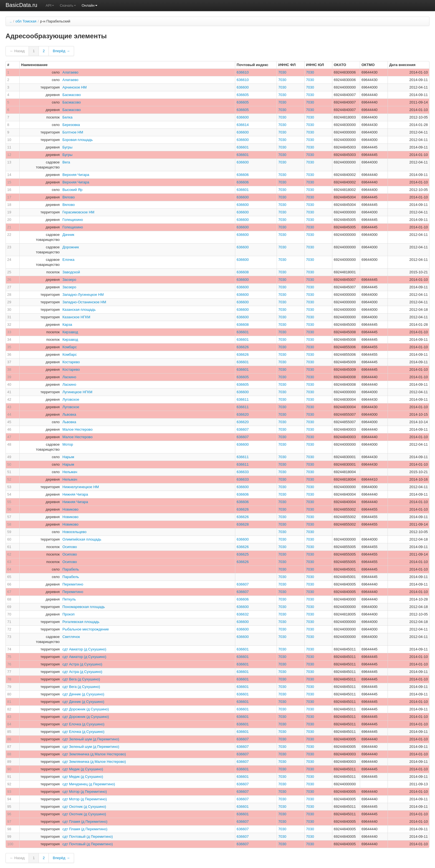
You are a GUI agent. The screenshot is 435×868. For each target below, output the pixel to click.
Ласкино (69, 377)
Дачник (68, 235)
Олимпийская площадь (82, 539)
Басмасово (72, 95)
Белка (67, 117)
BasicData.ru (22, 5)
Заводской (71, 272)
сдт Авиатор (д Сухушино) (84, 649)
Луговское (71, 399)
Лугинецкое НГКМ (77, 392)
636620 (243, 414)
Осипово (70, 547)
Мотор (68, 444)
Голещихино (73, 220)
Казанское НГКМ (76, 317)
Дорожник (71, 247)
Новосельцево (74, 532)
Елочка (68, 260)
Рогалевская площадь (81, 622)
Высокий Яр (72, 190)
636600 (243, 87)
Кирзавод (70, 332)
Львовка (69, 414)
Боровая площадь (78, 140)
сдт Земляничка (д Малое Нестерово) (94, 754)
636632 (243, 614)
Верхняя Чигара (76, 175)
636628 (243, 524)
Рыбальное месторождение (86, 629)
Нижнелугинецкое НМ (81, 487)
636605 (243, 95)
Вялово (69, 197)
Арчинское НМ (74, 87)
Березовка (71, 125)
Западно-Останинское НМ (84, 302)
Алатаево (70, 72)
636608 (243, 272)
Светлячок (71, 637)
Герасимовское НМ (78, 212)
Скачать (68, 5)
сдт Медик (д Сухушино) (83, 769)
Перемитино (73, 584)
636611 (243, 399)
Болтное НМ (73, 132)
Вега (66, 162)
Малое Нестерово (78, 429)
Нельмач (70, 472)
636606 (243, 175)
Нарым (68, 457)
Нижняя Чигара (75, 494)
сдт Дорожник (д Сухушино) (86, 709)
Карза (67, 325)
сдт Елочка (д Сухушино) (83, 724)
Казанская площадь (79, 310)
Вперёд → (61, 51)
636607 (243, 429)
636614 (243, 125)
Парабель (71, 569)
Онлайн (89, 5)
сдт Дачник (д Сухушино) (83, 694)
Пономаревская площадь (84, 607)
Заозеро (69, 280)
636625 (243, 554)
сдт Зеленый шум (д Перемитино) (91, 739)
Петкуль (69, 599)
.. (11, 21)
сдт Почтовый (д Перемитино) (88, 837)
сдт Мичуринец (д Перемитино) (89, 784)
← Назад (17, 51)
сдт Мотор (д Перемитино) (85, 792)
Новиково (70, 509)
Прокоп (69, 614)
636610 (243, 72)
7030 (282, 72)
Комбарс (70, 347)
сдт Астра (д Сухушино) (82, 664)
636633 (243, 472)
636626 (243, 347)
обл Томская (26, 21)
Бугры (67, 147)
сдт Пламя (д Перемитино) (85, 822)
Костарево (71, 362)
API (50, 5)
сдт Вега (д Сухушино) (81, 679)
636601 (243, 147)
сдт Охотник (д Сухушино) (84, 807)
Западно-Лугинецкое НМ (83, 295)
